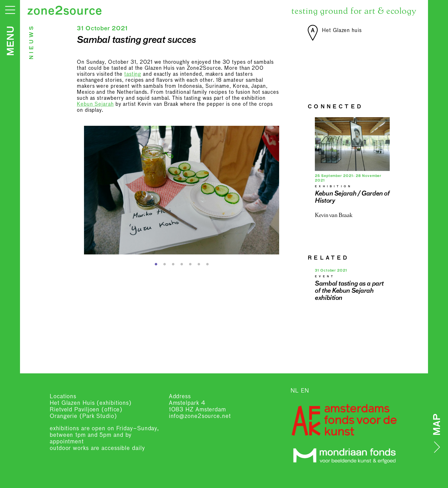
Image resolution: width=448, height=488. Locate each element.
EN (305, 391)
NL (295, 391)
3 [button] (173, 264)
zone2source (65, 11)
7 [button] (207, 264)
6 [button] (199, 264)
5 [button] (190, 264)
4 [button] (182, 264)
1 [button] (156, 264)
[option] (182, 190)
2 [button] (165, 264)
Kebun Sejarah (95, 104)
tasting (133, 74)
